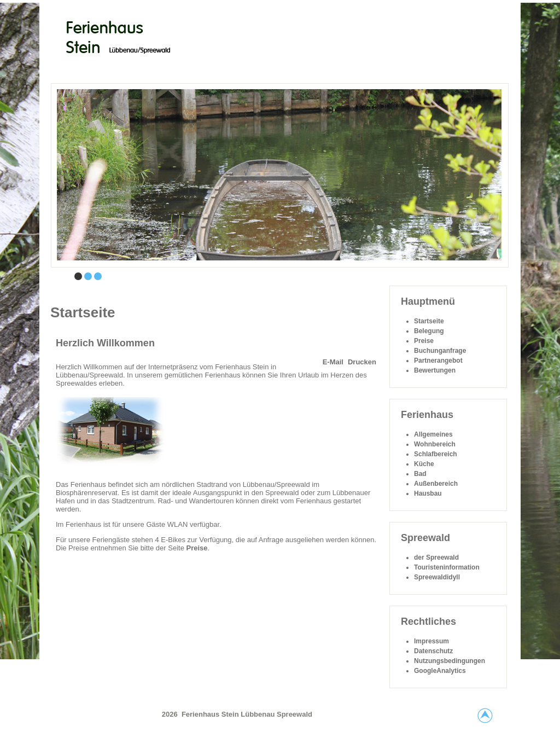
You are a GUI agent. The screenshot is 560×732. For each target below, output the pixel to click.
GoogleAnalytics (440, 671)
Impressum (431, 641)
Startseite (429, 321)
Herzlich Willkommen (105, 343)
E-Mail (333, 362)
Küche (424, 464)
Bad (420, 474)
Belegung (429, 331)
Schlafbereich (436, 454)
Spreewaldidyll (437, 577)
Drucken (362, 362)
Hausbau (428, 493)
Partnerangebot (438, 361)
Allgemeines (433, 434)
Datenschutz (433, 651)
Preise (197, 548)
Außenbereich (436, 484)
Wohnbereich (435, 444)
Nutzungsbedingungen (450, 661)
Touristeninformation (447, 567)
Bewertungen (435, 370)
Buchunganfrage (440, 351)
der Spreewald (436, 557)
